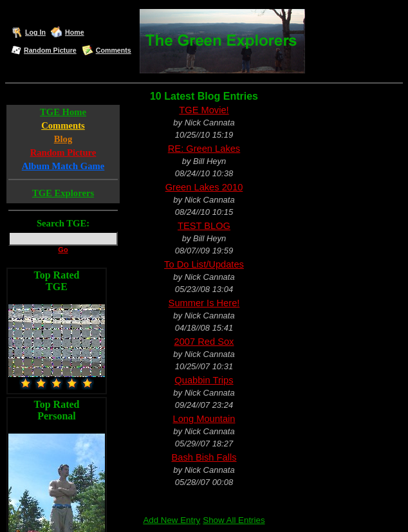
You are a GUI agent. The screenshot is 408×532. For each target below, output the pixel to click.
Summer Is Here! (204, 303)
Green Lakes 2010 (204, 187)
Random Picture (50, 50)
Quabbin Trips (204, 380)
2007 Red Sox (204, 342)
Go (63, 250)
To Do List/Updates (204, 264)
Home (75, 32)
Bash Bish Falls (204, 457)
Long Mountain (204, 419)
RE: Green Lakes (204, 149)
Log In (35, 32)
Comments (114, 50)
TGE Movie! (204, 110)
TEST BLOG (204, 226)
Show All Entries (234, 520)
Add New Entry (172, 520)
